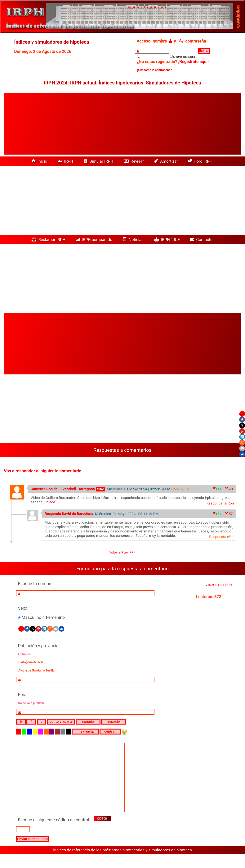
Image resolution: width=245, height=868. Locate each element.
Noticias (134, 240)
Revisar (134, 161)
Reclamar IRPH (49, 240)
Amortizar (167, 161)
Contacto (202, 240)
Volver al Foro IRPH (123, 552)
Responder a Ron (220, 503)
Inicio (40, 161)
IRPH (66, 161)
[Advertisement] (122, 124)
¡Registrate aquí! (193, 62)
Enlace (50, 502)
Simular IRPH (99, 161)
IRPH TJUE (167, 240)
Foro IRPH (201, 161)
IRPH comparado (95, 240)
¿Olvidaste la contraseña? (154, 70)
